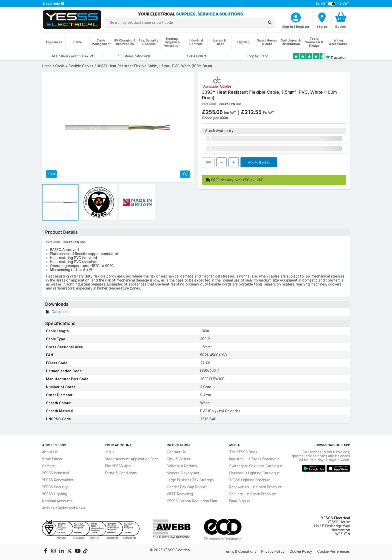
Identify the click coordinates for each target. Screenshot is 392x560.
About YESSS (54, 445)
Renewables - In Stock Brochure (256, 487)
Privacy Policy (273, 551)
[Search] (270, 22)
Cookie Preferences (333, 551)
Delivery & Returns (182, 466)
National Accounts (57, 501)
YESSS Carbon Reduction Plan (192, 501)
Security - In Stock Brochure (253, 494)
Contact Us (176, 452)
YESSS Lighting (55, 494)
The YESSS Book (243, 452)
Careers (48, 466)
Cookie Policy (301, 551)
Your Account (118, 445)
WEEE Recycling (180, 494)
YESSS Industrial (55, 473)
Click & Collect (179, 459)
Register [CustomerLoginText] (303, 26)
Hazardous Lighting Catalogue (254, 473)
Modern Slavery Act (183, 473)
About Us (50, 452)
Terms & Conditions (121, 473)
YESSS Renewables (58, 480)
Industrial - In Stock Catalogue (254, 459)
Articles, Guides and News (63, 508)
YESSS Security (55, 487)
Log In (109, 452)
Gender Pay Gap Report (187, 487)
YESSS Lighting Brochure (250, 480)
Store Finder (52, 459)
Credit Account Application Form (131, 459)
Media (235, 445)
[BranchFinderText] (322, 20)
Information (178, 445)
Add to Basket (259, 162)
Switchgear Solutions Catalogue (256, 466)
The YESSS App (118, 466)
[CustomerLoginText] (296, 17)
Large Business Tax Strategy (190, 480)
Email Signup (240, 501)
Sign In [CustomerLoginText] (287, 26)
